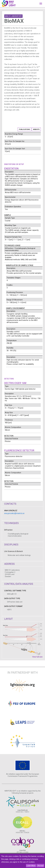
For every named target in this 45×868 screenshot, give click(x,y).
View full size (37, 657)
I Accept (40, 866)
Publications (24, 129)
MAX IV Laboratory (13, 16)
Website (36, 129)
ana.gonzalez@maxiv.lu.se (14, 513)
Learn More (31, 866)
